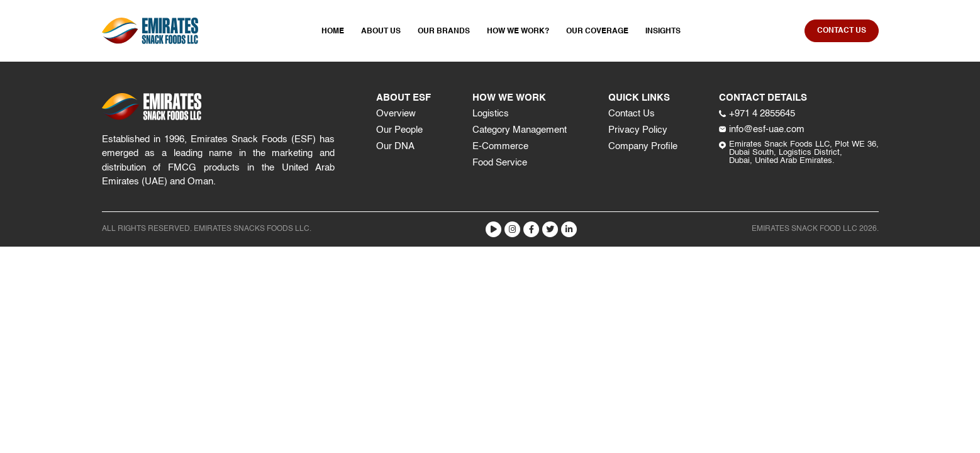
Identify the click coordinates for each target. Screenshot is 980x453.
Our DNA (395, 146)
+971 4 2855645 (757, 114)
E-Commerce (500, 146)
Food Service (500, 163)
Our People (399, 130)
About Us (381, 31)
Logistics (491, 114)
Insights (663, 31)
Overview (396, 114)
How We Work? (518, 31)
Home (333, 31)
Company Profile (643, 146)
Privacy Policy (638, 130)
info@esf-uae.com (762, 129)
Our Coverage (597, 31)
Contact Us (632, 114)
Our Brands (444, 31)
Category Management (520, 130)
